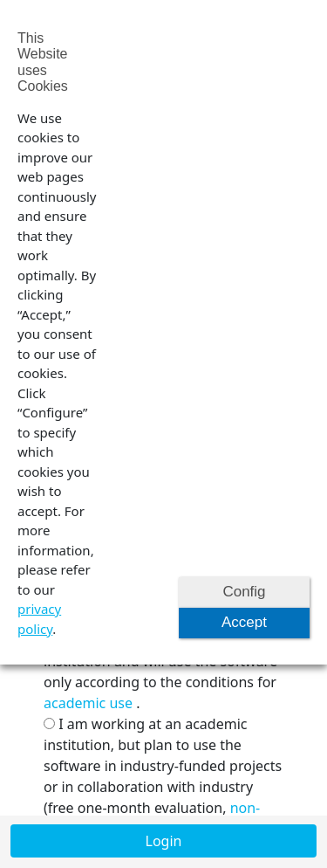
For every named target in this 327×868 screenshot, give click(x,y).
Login (164, 841)
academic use (88, 703)
